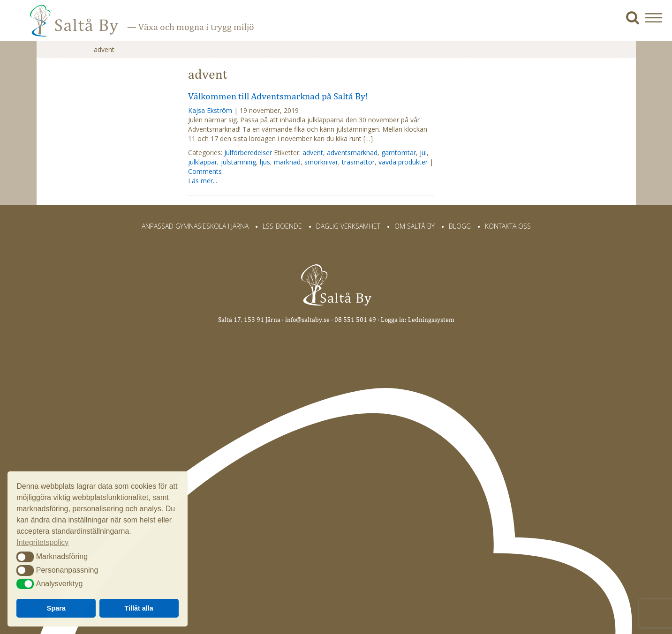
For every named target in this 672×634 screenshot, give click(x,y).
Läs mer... (203, 181)
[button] (657, 18)
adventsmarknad (352, 153)
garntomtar (399, 153)
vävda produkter (403, 162)
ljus (265, 162)
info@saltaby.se (307, 320)
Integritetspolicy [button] (42, 542)
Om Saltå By (415, 226)
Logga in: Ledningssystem (418, 320)
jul (423, 153)
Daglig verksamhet (348, 226)
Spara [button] (56, 608)
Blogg (460, 226)
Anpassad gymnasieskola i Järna (195, 226)
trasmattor (358, 162)
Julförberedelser (248, 153)
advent (313, 153)
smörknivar (321, 162)
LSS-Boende (282, 226)
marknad (287, 162)
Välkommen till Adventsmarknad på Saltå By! (278, 96)
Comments (205, 171)
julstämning (238, 162)
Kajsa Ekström (210, 110)
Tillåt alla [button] (139, 608)
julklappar (203, 162)
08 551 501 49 (355, 320)
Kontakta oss (508, 226)
